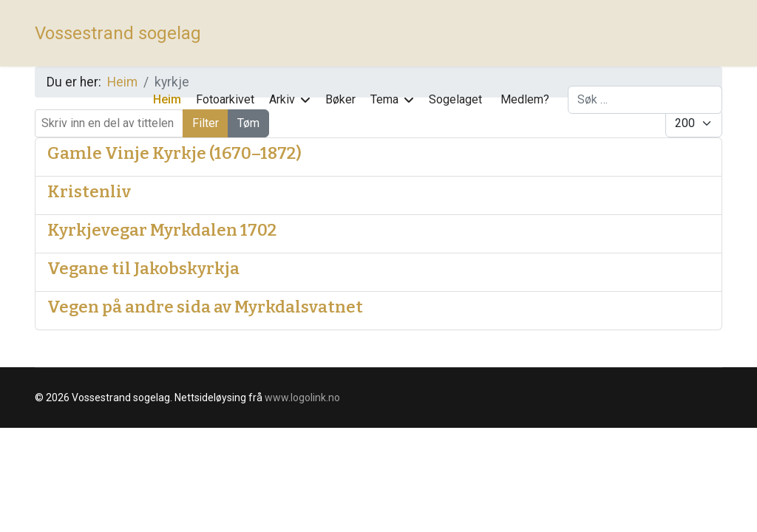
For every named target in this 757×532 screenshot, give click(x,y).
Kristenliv (89, 192)
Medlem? (525, 99)
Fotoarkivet (225, 99)
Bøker (340, 99)
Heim (167, 99)
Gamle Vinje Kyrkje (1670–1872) (174, 153)
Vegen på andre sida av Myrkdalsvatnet (205, 307)
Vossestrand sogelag (118, 33)
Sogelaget (455, 99)
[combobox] (645, 100)
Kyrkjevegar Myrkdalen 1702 (162, 230)
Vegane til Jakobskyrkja (143, 269)
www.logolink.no (302, 398)
